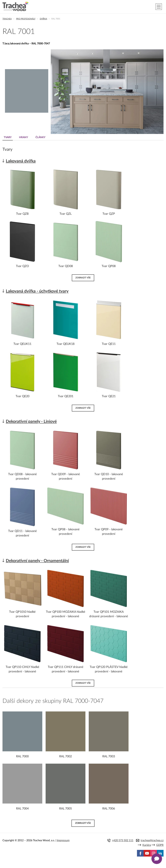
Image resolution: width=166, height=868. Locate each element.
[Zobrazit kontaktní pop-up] (157, 859)
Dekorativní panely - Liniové (31, 422)
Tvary (8, 137)
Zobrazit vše (83, 278)
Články (40, 137)
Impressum (63, 840)
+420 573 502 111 (123, 840)
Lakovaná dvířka (21, 161)
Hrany (24, 137)
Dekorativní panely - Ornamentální (37, 561)
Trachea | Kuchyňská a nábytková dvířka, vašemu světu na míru (16, 6)
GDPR (160, 845)
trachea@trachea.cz (152, 840)
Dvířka (43, 19)
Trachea (7, 19)
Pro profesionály (26, 19)
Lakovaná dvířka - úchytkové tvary (37, 291)
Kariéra (147, 845)
